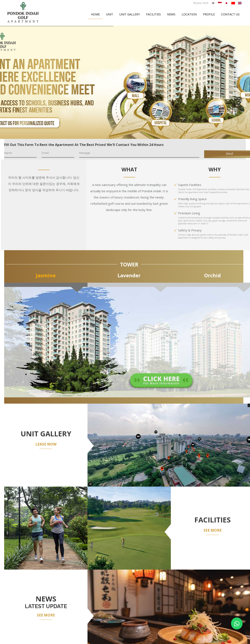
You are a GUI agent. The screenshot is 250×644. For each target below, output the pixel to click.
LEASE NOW (46, 444)
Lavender (129, 275)
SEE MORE (213, 530)
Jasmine (46, 275)
